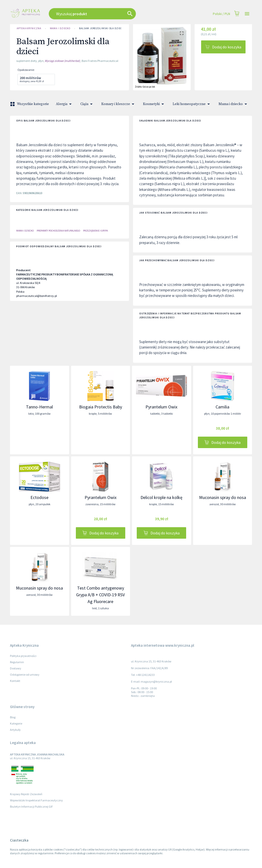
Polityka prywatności (23, 656)
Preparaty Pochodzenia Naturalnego (58, 231)
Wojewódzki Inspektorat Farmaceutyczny (36, 800)
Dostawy (16, 668)
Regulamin (17, 662)
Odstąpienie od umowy (25, 675)
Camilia (222, 407)
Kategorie (16, 723)
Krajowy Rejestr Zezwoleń (26, 794)
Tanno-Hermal (39, 407)
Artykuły (15, 730)
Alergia (65, 104)
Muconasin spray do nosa (223, 497)
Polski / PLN (221, 14)
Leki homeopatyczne (192, 104)
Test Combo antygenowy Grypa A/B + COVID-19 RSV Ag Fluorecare (100, 595)
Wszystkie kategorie (30, 104)
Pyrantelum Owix (161, 407)
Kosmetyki (154, 104)
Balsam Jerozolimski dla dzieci (101, 28)
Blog (13, 717)
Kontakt (15, 681)
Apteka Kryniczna (29, 28)
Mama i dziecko (60, 28)
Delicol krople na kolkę (161, 497)
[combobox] (107, 14)
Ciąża (87, 104)
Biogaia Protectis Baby (101, 407)
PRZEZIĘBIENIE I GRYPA (95, 231)
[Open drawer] (247, 14)
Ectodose (39, 497)
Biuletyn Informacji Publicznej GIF (31, 806)
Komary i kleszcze (119, 104)
